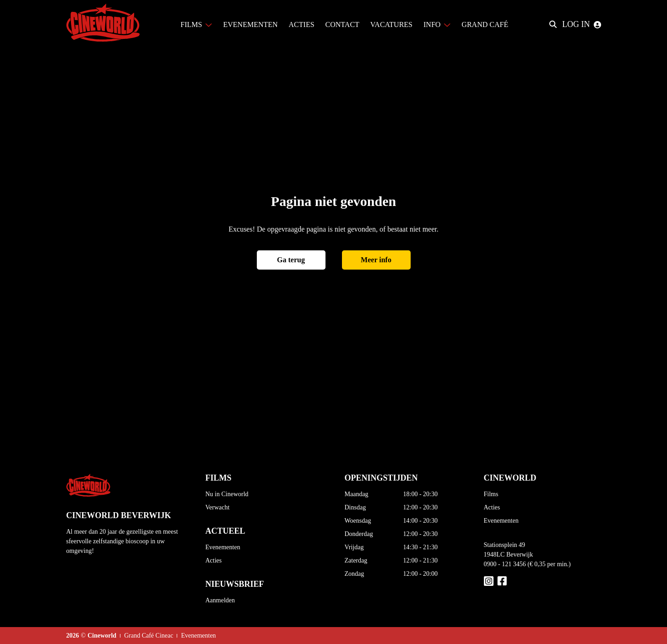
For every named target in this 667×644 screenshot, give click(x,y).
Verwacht (218, 507)
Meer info (376, 260)
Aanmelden (220, 600)
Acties (214, 560)
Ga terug (291, 260)
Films (491, 494)
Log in (582, 24)
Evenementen (223, 547)
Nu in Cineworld (227, 494)
